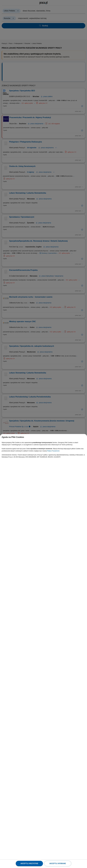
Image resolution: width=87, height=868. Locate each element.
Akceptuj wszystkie (29, 863)
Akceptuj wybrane (58, 863)
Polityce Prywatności (53, 451)
